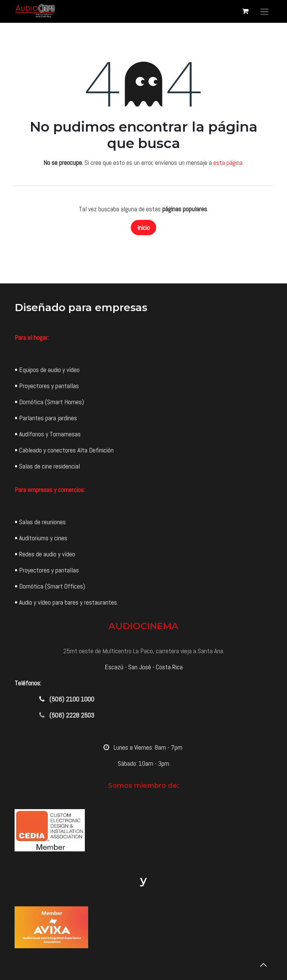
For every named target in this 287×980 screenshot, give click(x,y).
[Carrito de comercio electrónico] (245, 11)
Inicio (143, 228)
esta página (228, 162)
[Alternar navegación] (264, 11)
